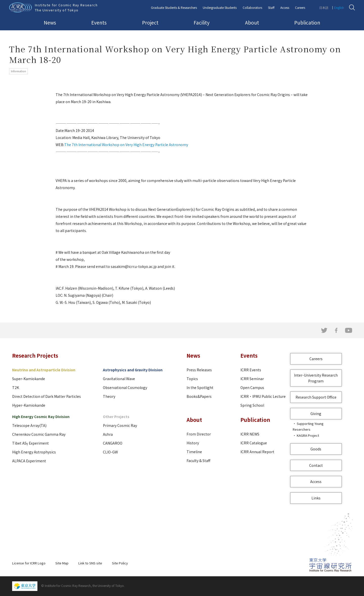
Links (316, 498)
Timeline (194, 452)
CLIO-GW (110, 452)
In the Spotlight (200, 387)
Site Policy (120, 563)
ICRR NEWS (250, 434)
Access (285, 7)
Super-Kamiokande (29, 379)
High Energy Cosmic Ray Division (41, 417)
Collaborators (252, 7)
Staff (271, 7)
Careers (300, 7)
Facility (202, 22)
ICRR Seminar (252, 379)
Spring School (252, 405)
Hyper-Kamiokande (29, 405)
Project (150, 22)
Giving (316, 414)
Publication (307, 22)
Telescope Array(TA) (29, 425)
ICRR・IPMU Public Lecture (263, 396)
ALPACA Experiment (29, 461)
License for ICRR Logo (29, 563)
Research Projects (35, 356)
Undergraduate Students (220, 7)
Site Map (62, 563)
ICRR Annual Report (257, 452)
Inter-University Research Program (316, 378)
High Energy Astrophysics (34, 452)
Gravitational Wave (119, 379)
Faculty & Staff (198, 461)
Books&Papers (199, 396)
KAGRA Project (308, 435)
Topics (192, 379)
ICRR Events (251, 370)
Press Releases (199, 370)
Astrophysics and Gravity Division (133, 370)
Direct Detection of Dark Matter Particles (47, 396)
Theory (109, 396)
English (339, 7)
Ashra (108, 434)
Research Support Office (316, 397)
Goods (316, 449)
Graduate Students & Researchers (174, 7)
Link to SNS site (90, 563)
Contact (316, 465)
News (50, 22)
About (252, 22)
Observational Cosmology (125, 387)
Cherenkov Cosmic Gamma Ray (39, 434)
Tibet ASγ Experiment (30, 443)
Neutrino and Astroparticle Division (44, 370)
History (193, 443)
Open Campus (252, 387)
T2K (16, 387)
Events (99, 22)
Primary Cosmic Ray (120, 425)
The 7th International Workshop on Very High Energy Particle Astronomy (126, 145)
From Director (199, 434)
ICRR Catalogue (254, 443)
